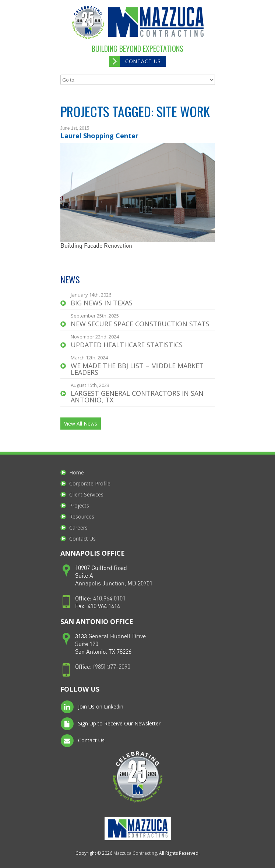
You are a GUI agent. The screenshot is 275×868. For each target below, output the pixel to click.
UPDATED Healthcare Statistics (127, 345)
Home (77, 472)
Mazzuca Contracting (135, 853)
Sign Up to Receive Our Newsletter (110, 724)
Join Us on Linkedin (92, 707)
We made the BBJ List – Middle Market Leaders (137, 369)
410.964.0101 (109, 599)
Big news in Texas (102, 303)
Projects (79, 505)
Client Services (86, 494)
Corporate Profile (90, 483)
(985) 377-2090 (112, 667)
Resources (82, 517)
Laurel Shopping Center (99, 136)
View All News (81, 424)
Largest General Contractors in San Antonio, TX (137, 397)
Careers (78, 528)
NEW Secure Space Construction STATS (140, 324)
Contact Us (143, 61)
